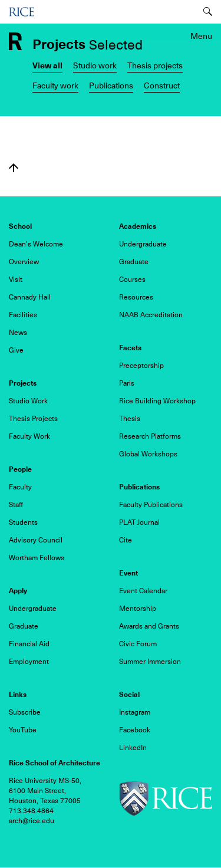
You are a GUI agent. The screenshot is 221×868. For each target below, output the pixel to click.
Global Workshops (148, 454)
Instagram (135, 712)
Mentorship (138, 609)
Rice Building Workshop (157, 401)
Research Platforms (150, 436)
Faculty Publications (151, 505)
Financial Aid (29, 644)
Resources (136, 297)
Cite (126, 540)
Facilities (23, 315)
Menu (201, 36)
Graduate (134, 262)
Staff (16, 505)
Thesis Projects (33, 419)
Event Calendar (143, 591)
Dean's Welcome (36, 244)
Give (16, 350)
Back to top (14, 168)
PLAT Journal (139, 522)
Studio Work (28, 401)
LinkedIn (133, 748)
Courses (132, 280)
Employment (29, 662)
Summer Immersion (150, 662)
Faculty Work (29, 436)
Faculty (20, 487)
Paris (127, 383)
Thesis (130, 419)
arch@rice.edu (32, 821)
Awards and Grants (149, 626)
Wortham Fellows (37, 558)
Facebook (135, 730)
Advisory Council (36, 540)
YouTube (23, 730)
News (18, 333)
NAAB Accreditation (151, 315)
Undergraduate (143, 244)
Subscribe (25, 712)
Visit (16, 280)
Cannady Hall (30, 297)
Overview (24, 262)
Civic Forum (138, 644)
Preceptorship (141, 366)
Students (23, 522)
